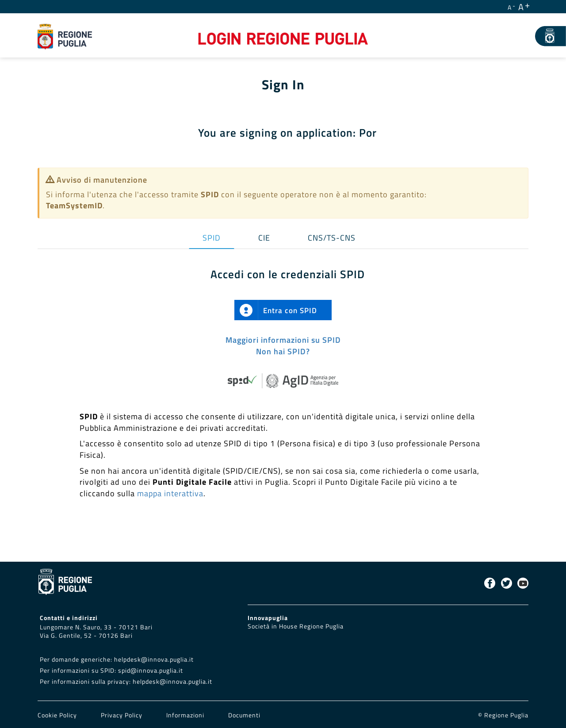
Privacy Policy (122, 715)
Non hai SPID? (283, 351)
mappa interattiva (170, 493)
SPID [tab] (212, 238)
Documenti (244, 715)
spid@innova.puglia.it (151, 671)
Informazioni (185, 715)
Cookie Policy (58, 715)
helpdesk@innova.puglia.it (154, 659)
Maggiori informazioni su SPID (283, 340)
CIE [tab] (264, 238)
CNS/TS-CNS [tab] (332, 238)
